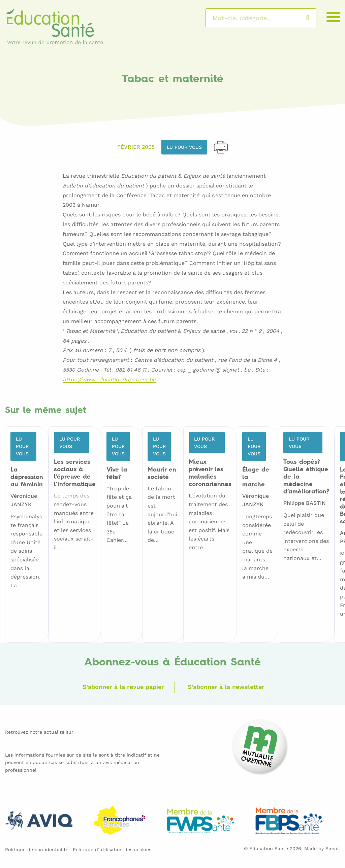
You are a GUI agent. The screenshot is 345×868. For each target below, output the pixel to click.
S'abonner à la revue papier (123, 687)
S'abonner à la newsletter (226, 687)
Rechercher (315, 18)
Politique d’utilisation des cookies (112, 849)
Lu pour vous (184, 147)
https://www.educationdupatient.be (109, 380)
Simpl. (333, 848)
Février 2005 (136, 147)
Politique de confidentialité (37, 849)
